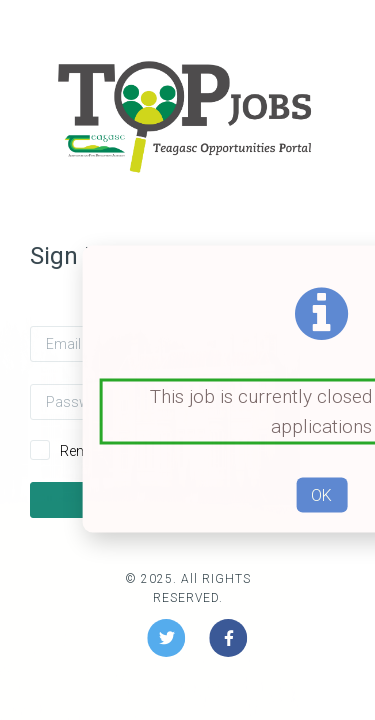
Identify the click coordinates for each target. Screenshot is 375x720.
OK (321, 494)
